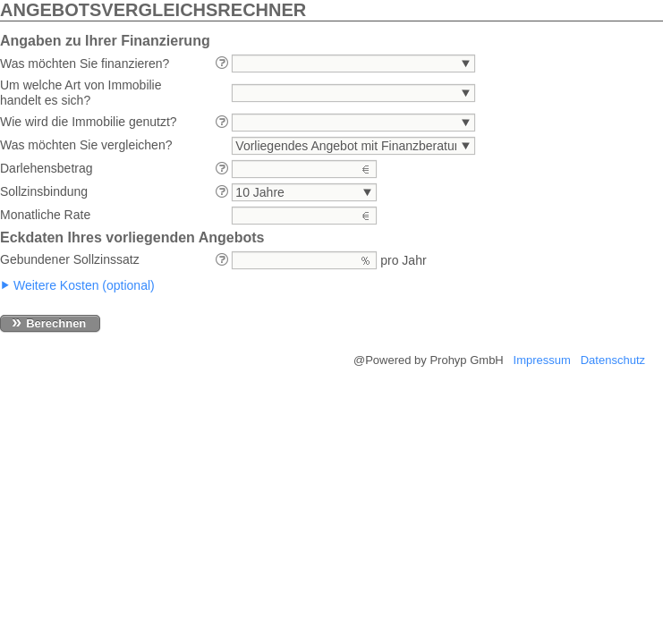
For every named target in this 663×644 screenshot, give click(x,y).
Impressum (542, 360)
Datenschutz (613, 360)
